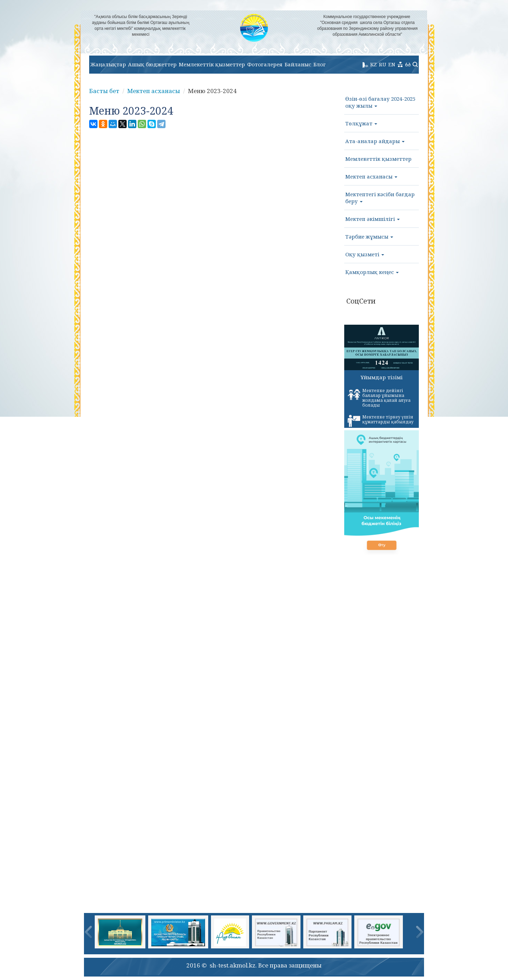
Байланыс (298, 64)
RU (383, 64)
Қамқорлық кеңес (372, 272)
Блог (320, 64)
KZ (374, 64)
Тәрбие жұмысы (369, 236)
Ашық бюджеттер (152, 64)
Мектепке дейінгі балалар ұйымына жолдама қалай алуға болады (379, 398)
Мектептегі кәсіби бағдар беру (380, 198)
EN (392, 64)
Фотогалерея (265, 64)
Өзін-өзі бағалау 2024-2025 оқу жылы (380, 102)
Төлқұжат (361, 123)
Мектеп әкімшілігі (372, 219)
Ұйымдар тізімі (382, 377)
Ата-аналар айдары (375, 141)
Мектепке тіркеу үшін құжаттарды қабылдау (381, 421)
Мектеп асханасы (154, 91)
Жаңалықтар (108, 64)
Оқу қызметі (365, 254)
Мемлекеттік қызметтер (212, 64)
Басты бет (104, 91)
